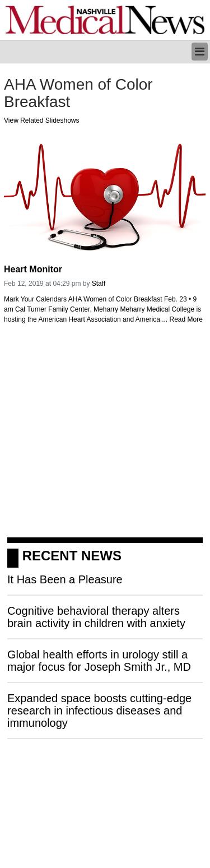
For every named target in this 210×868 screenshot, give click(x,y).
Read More (186, 319)
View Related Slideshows (42, 120)
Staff (99, 284)
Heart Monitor (33, 269)
